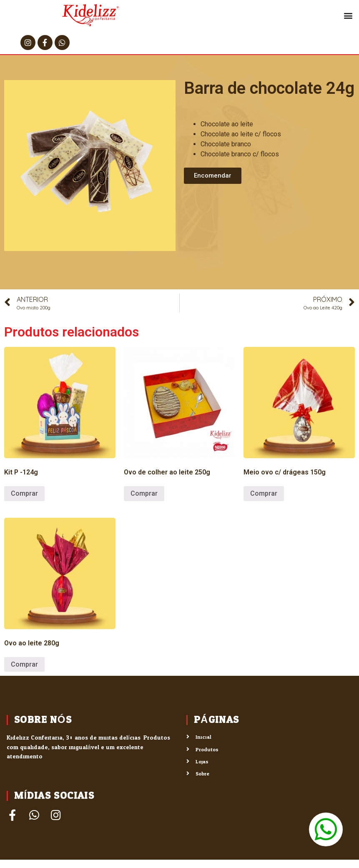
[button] (348, 15)
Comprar (24, 493)
